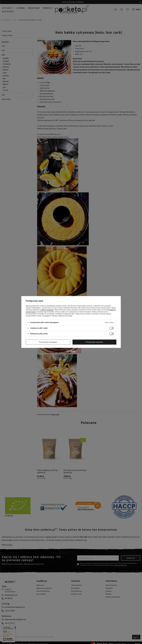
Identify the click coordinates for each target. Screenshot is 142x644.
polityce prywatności (47, 310)
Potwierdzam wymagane (48, 342)
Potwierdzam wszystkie (94, 342)
